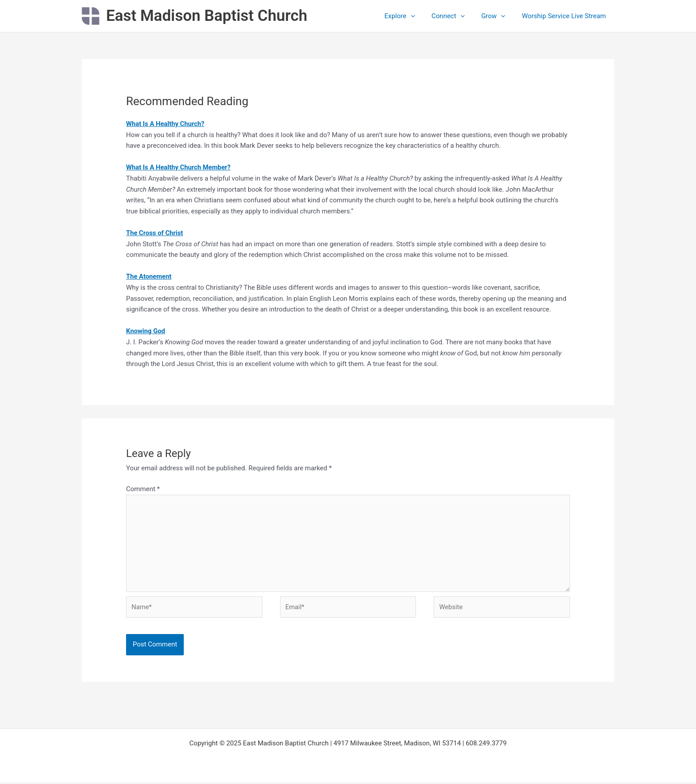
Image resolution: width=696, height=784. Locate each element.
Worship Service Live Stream (565, 16)
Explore (411, 16)
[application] (422, 16)
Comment (143, 489)
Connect (457, 16)
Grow (498, 16)
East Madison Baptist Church (207, 16)
